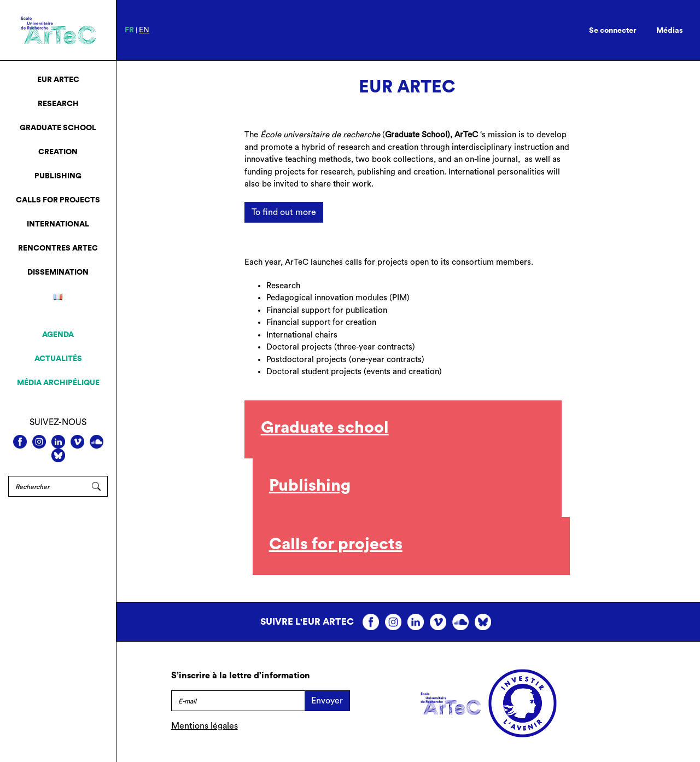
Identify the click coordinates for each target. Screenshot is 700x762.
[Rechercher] (47, 486)
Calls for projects (58, 200)
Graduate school (325, 428)
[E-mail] (238, 701)
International (58, 224)
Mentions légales (205, 726)
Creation (58, 152)
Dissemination (58, 272)
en (144, 30)
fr (129, 30)
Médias (670, 31)
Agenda (58, 335)
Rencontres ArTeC (58, 248)
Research (58, 104)
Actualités (58, 359)
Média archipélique (58, 383)
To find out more (284, 212)
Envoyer (327, 701)
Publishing (58, 176)
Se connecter (613, 31)
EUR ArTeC (58, 80)
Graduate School (58, 128)
